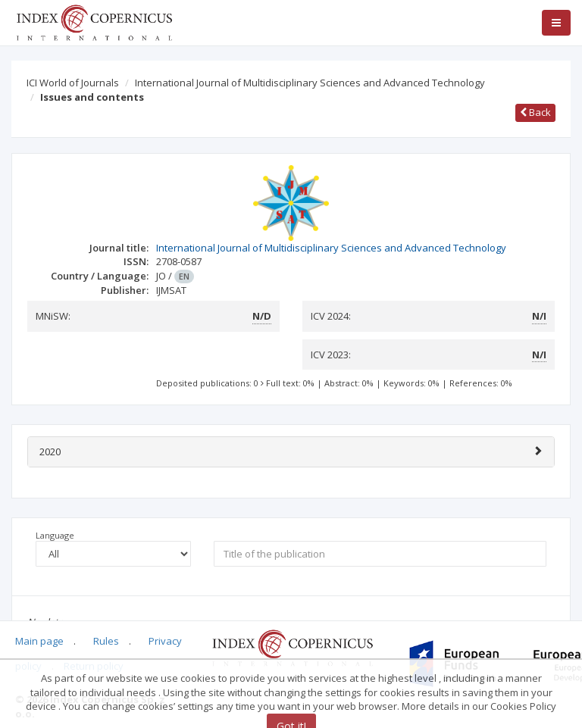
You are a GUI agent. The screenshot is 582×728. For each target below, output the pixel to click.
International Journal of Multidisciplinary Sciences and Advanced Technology (310, 83)
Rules (106, 641)
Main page (39, 641)
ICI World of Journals (73, 83)
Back (535, 112)
